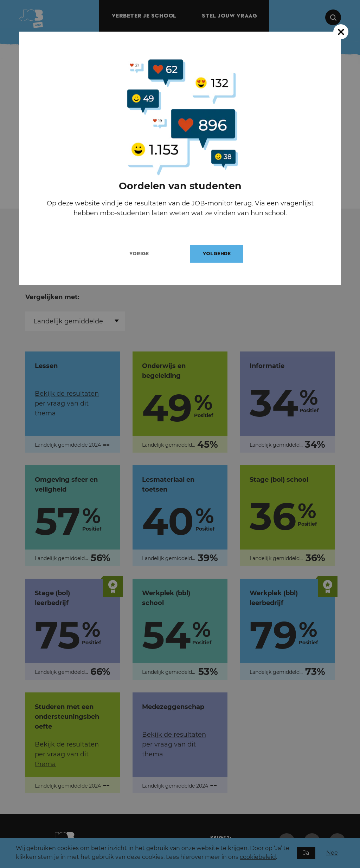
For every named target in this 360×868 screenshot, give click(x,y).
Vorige (145, 254)
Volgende (223, 254)
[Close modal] (341, 32)
